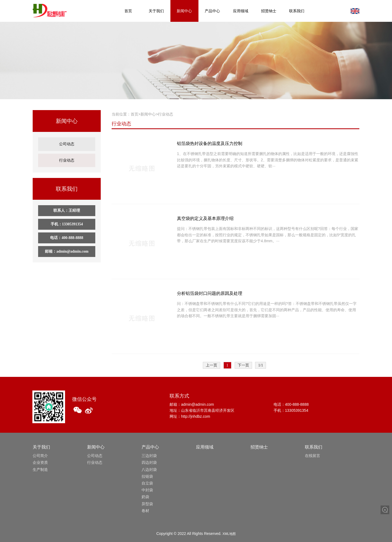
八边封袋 (149, 470)
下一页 (243, 365)
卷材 (145, 511)
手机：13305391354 (67, 219)
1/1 (261, 365)
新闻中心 (184, 11)
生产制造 (40, 470)
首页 (128, 11)
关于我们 (156, 11)
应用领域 (241, 11)
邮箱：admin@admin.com (67, 246)
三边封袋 (149, 456)
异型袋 (147, 504)
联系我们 (297, 11)
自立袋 (147, 483)
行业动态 (67, 156)
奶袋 (145, 497)
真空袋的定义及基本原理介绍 (205, 218)
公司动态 (67, 143)
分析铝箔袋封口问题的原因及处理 (210, 293)
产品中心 (212, 11)
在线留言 (313, 456)
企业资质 (40, 462)
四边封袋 (149, 462)
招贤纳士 (269, 11)
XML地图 (229, 534)
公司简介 (40, 456)
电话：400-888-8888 (67, 233)
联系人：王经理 (67, 205)
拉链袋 (147, 476)
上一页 (212, 365)
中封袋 (147, 490)
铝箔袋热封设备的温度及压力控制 (210, 143)
